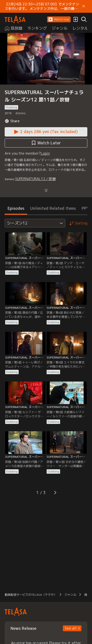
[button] (59, 19)
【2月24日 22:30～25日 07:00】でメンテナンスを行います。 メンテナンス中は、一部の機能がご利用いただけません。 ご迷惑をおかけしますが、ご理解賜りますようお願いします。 (42, 6)
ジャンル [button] (70, 595)
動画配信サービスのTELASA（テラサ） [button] (31, 595)
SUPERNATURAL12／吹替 (35, 179)
